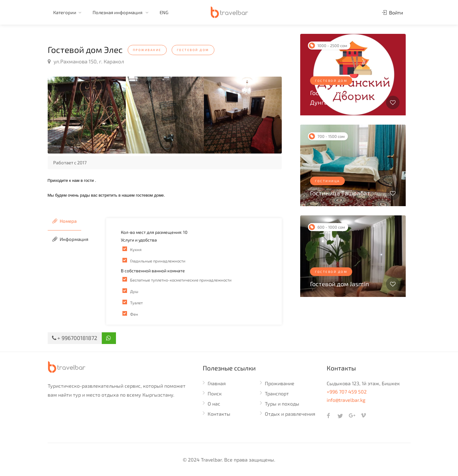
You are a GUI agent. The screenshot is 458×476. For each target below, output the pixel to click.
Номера (64, 221)
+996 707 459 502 (347, 392)
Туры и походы (282, 404)
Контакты (219, 414)
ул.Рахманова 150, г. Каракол (86, 61)
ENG (164, 12)
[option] (87, 115)
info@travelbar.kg (346, 400)
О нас (214, 404)
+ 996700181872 (75, 338)
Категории (65, 12)
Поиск (215, 393)
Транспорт (277, 393)
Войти (392, 12)
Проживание (280, 383)
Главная (217, 383)
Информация (70, 239)
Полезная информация (118, 12)
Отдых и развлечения (290, 414)
